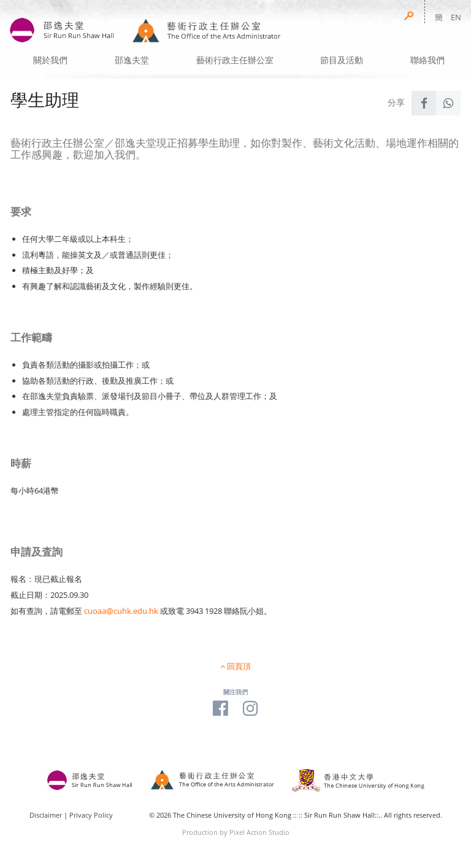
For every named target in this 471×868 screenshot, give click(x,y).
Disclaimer (46, 815)
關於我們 (50, 60)
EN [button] (456, 17)
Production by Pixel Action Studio (236, 832)
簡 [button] (439, 17)
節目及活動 (342, 60)
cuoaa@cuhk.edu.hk (121, 611)
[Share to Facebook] (424, 103)
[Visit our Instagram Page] (251, 707)
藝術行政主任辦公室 (235, 60)
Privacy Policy (91, 815)
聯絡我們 (427, 60)
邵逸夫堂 (132, 60)
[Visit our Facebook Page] (220, 707)
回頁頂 (239, 666)
